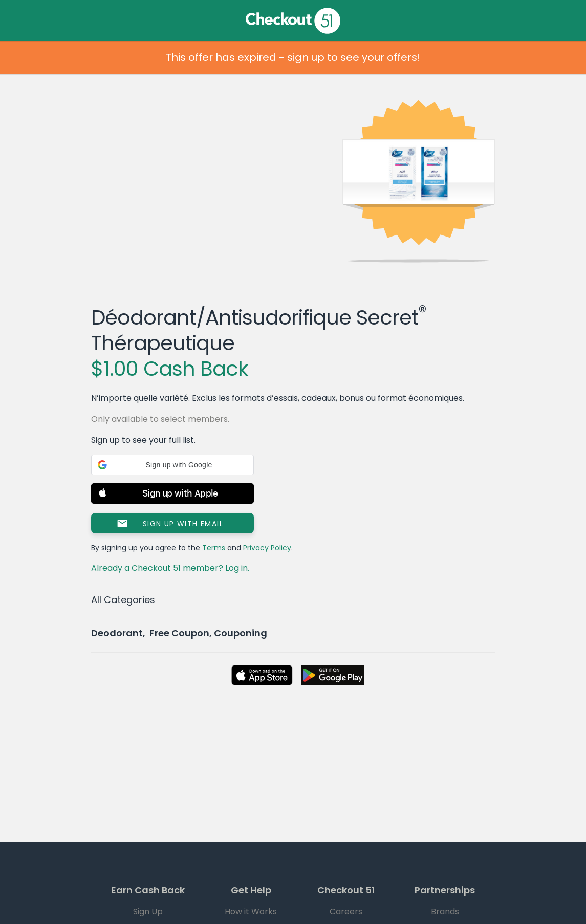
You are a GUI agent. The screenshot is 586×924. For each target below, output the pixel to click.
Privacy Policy (267, 548)
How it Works (251, 911)
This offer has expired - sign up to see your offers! (293, 57)
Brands (445, 911)
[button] (172, 465)
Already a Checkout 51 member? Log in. (170, 568)
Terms (214, 548)
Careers (346, 911)
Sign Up (148, 911)
